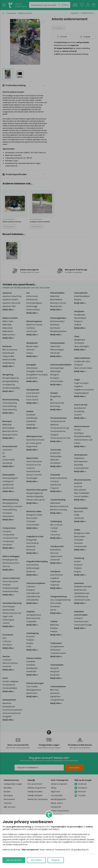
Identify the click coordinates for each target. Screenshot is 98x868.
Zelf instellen (36, 860)
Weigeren (56, 860)
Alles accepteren (14, 860)
